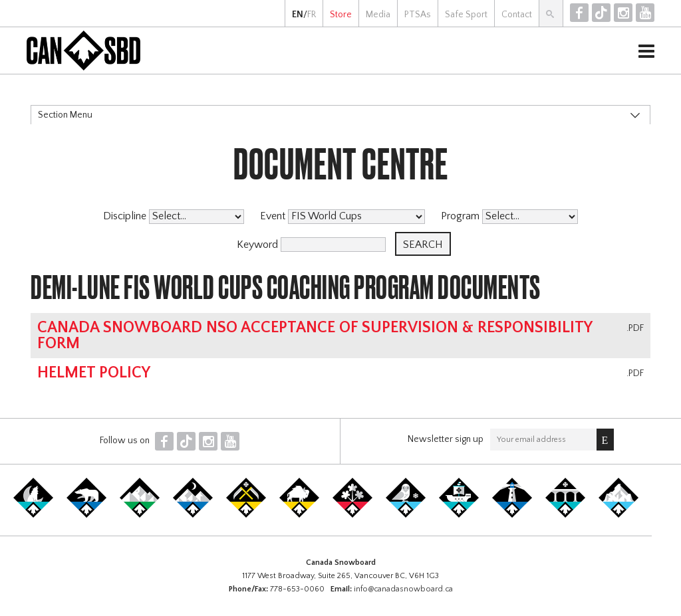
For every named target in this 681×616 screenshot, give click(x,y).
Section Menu (65, 115)
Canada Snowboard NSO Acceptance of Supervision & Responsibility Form (315, 336)
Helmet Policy (94, 373)
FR (312, 15)
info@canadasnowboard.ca (403, 589)
